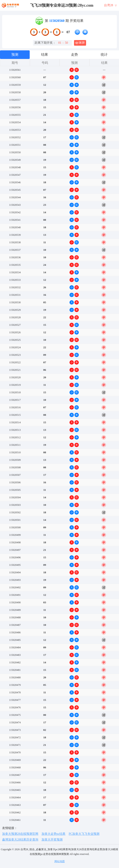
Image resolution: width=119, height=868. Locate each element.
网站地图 (60, 861)
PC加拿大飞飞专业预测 (84, 834)
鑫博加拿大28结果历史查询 (20, 840)
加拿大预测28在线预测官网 (20, 834)
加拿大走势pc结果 (53, 834)
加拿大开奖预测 (52, 840)
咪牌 (80, 43)
